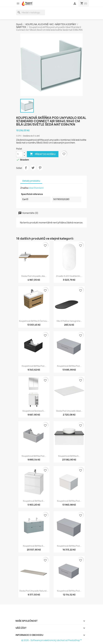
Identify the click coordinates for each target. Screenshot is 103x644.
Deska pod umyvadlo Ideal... (69, 411)
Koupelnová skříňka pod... (34, 366)
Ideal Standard (36, 188)
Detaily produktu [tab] (31, 181)
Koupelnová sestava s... (34, 411)
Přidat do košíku (43, 154)
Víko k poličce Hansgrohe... (69, 321)
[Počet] (20, 154)
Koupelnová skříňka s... (69, 456)
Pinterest (40, 168)
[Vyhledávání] (31, 12)
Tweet (33, 168)
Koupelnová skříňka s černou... (34, 321)
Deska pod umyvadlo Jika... (34, 276)
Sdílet (26, 168)
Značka (24, 188)
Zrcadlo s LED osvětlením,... (69, 276)
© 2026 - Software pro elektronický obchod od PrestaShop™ (52, 640)
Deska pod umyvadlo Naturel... (34, 591)
